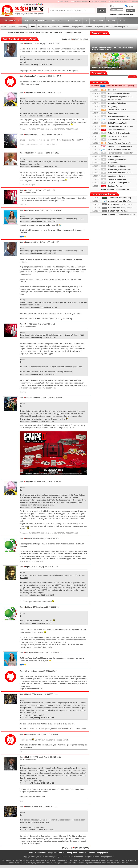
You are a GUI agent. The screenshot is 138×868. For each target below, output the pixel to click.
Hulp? (132, 15)
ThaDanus (29, 92)
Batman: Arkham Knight (114, 136)
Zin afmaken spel (111, 100)
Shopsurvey (22, 27)
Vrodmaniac (30, 76)
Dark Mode (134, 2)
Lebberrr (29, 539)
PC (87, 21)
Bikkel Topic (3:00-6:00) (114, 166)
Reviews (55, 27)
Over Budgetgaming (51, 857)
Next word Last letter (113, 156)
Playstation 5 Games (44, 32)
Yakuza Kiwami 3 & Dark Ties (116, 150)
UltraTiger (29, 210)
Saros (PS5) (109, 90)
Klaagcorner (109, 163)
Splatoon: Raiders (112, 186)
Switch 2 (57, 21)
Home (4, 27)
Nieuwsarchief (41, 853)
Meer (123, 21)
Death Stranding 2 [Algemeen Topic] (68, 32)
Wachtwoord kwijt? (124, 15)
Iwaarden (29, 44)
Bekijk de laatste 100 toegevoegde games (119, 214)
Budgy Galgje (110, 107)
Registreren (114, 15)
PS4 (67, 21)
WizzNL (28, 694)
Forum (32, 27)
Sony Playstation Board (24, 32)
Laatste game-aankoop (114, 179)
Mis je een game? (102, 27)
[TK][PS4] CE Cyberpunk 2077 (116, 183)
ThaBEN (28, 153)
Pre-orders (98, 21)
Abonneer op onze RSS (119, 2)
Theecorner (109, 113)
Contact (89, 27)
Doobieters (30, 135)
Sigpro (28, 567)
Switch (77, 21)
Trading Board (44, 27)
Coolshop (23, 546)
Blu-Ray (112, 21)
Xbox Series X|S (40, 21)
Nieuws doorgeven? (120, 27)
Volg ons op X (65, 2)
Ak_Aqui (29, 671)
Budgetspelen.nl (107, 857)
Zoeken (132, 77)
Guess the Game (111, 140)
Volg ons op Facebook (99, 2)
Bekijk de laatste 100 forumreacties (115, 189)
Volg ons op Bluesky (81, 2)
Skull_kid (29, 757)
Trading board (72, 853)
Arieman (29, 734)
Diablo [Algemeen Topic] (114, 123)
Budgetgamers (77, 27)
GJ (26, 190)
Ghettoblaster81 (32, 398)
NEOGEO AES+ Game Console (120, 208)
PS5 (27, 21)
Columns (65, 27)
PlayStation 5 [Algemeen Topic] (117, 97)
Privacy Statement (76, 857)
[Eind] (86, 39)
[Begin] (65, 39)
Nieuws (12, 27)
